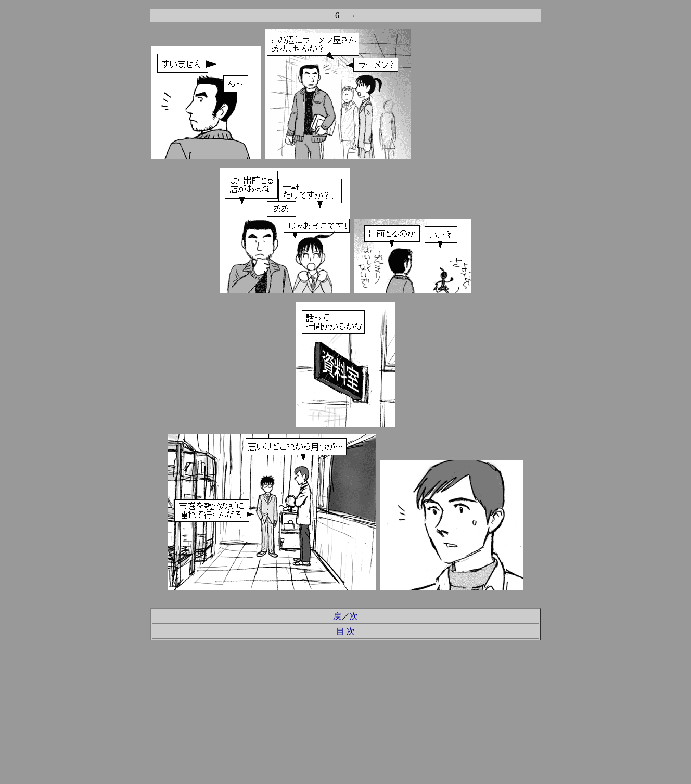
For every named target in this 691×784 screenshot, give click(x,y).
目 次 (345, 631)
